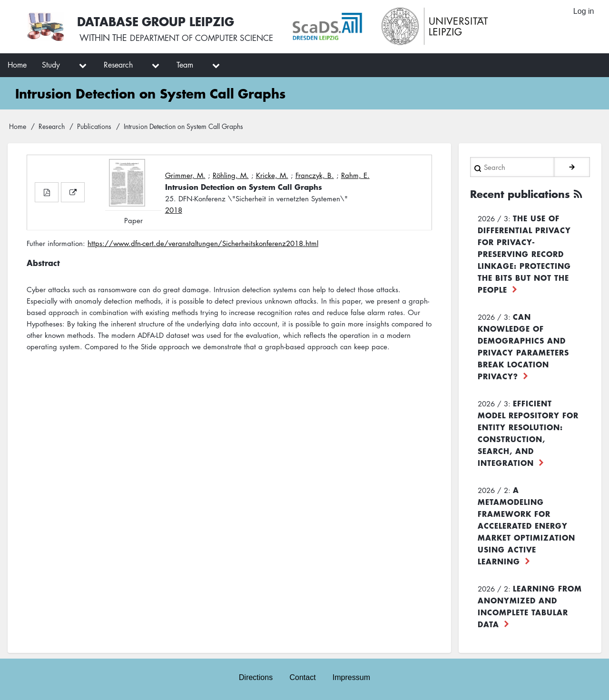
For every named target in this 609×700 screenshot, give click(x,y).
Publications (94, 126)
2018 (174, 210)
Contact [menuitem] (302, 677)
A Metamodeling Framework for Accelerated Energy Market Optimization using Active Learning (526, 524)
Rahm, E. (355, 175)
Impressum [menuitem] (352, 677)
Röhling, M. (231, 175)
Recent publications (523, 193)
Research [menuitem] (118, 65)
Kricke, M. (272, 175)
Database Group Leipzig (158, 21)
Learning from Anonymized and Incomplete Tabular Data (530, 605)
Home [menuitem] (17, 65)
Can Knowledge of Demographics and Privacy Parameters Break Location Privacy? (523, 345)
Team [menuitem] (185, 65)
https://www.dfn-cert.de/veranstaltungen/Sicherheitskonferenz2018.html (203, 243)
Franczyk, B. (315, 175)
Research (52, 126)
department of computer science (206, 38)
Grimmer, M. (185, 175)
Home (18, 126)
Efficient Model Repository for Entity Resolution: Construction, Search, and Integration (528, 432)
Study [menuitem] (51, 65)
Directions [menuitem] (255, 677)
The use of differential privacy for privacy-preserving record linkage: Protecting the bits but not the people (524, 253)
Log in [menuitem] (583, 12)
